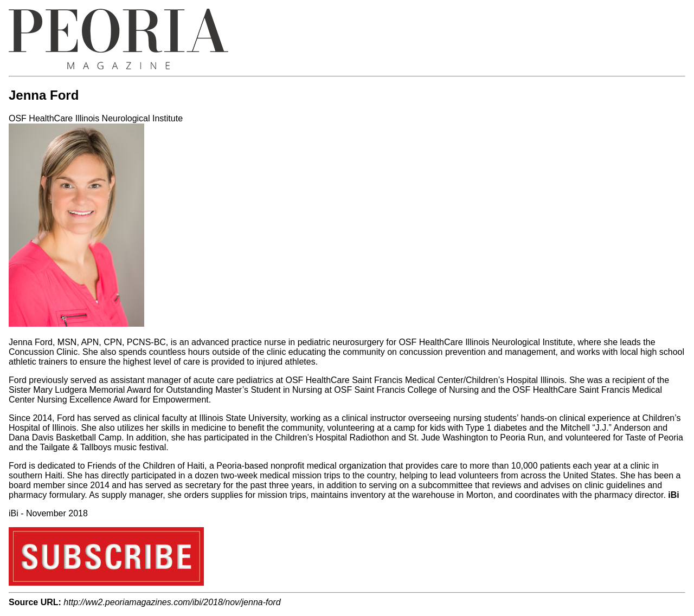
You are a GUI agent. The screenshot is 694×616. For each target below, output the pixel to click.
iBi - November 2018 (48, 513)
